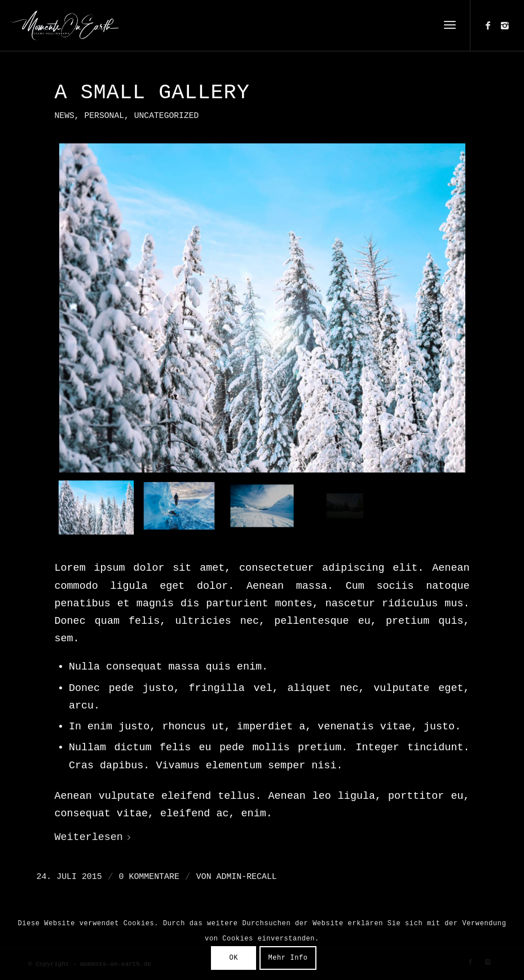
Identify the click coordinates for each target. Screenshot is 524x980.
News (65, 116)
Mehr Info (288, 958)
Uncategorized (167, 116)
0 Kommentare (149, 877)
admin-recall (247, 877)
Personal (104, 116)
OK (234, 958)
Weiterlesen (95, 837)
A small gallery (152, 93)
